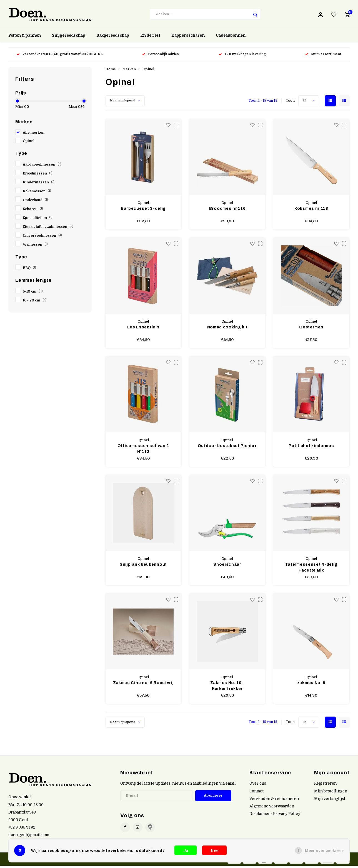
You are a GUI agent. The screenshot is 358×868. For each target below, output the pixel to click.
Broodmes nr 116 (227, 210)
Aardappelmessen (42, 166)
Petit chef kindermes (311, 448)
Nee (214, 850)
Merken (129, 71)
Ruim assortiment (323, 56)
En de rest (150, 38)
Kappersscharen (188, 38)
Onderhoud (35, 202)
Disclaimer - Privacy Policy (275, 816)
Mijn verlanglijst (330, 801)
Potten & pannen (25, 38)
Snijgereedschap (69, 38)
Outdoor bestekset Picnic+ (227, 448)
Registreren (325, 786)
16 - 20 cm (35, 302)
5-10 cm (33, 293)
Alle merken (34, 134)
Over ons (258, 786)
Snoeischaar (227, 566)
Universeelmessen (42, 238)
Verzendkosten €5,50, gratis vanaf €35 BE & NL (60, 56)
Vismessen (35, 246)
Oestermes (311, 329)
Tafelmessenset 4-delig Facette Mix (311, 569)
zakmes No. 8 (311, 685)
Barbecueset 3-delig (143, 210)
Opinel (29, 143)
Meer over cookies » (324, 850)
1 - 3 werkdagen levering (242, 56)
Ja (186, 850)
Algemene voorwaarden (272, 808)
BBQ (29, 270)
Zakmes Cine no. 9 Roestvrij (143, 685)
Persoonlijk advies (161, 56)
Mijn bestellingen (331, 793)
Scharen (33, 211)
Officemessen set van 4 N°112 (143, 451)
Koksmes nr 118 (311, 210)
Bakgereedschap (113, 38)
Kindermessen (39, 184)
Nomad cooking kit (227, 329)
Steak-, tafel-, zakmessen (48, 229)
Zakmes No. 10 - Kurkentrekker (227, 688)
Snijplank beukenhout (143, 566)
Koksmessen (37, 193)
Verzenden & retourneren (274, 801)
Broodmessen (38, 175)
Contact (256, 793)
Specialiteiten (38, 220)
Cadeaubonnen (231, 38)
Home (111, 71)
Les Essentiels (143, 329)
